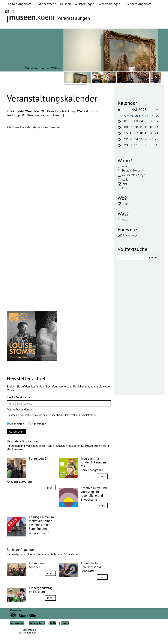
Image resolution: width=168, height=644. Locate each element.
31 (136, 145)
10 (136, 127)
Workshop (14, 115)
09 (131, 127)
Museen (66, 4)
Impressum (17, 633)
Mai (125, 184)
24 (136, 139)
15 (126, 133)
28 (157, 139)
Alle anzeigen (131, 235)
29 (126, 145)
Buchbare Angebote (138, 4)
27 (151, 139)
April (125, 179)
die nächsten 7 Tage (134, 175)
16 (131, 133)
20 (151, 133)
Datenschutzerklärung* (22, 409)
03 (136, 121)
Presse (65, 633)
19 (146, 133)
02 (131, 121)
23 (131, 139)
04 (141, 121)
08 (126, 127)
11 (141, 127)
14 (157, 127)
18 (141, 133)
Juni (124, 188)
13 (151, 127)
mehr (50, 488)
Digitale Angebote (19, 4)
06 (151, 121)
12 (146, 127)
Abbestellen (37, 424)
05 (146, 121)
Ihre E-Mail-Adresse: (19, 397)
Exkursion (91, 111)
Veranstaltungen (109, 4)
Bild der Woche (46, 4)
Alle (125, 166)
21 (157, 133)
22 (126, 139)
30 (131, 145)
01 (126, 121)
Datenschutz (37, 633)
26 (146, 139)
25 (141, 139)
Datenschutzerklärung (31, 415)
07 (157, 121)
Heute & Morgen (132, 170)
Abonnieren (15, 424)
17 (136, 133)
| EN (10, 12)
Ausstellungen (85, 4)
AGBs (53, 633)
